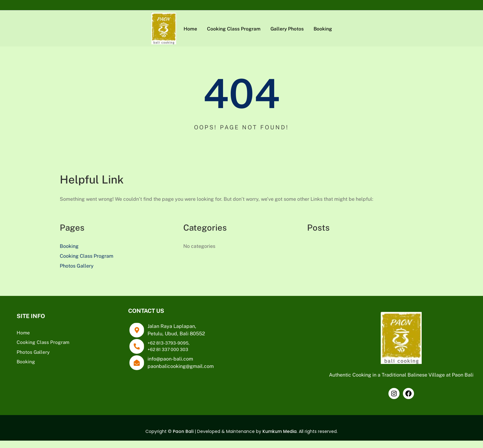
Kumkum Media (280, 439)
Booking (69, 246)
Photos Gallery (77, 266)
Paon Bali (183, 439)
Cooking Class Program (87, 256)
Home (23, 333)
